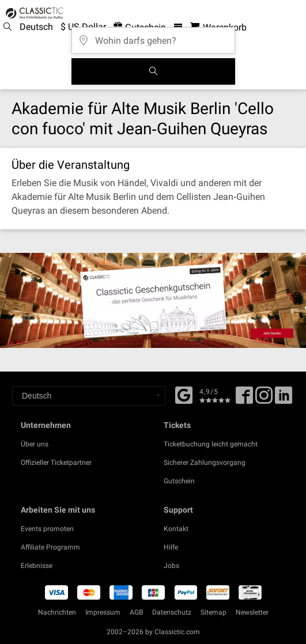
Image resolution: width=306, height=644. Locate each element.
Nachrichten (57, 612)
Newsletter (252, 612)
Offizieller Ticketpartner (56, 463)
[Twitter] (264, 399)
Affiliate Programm (50, 547)
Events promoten (47, 529)
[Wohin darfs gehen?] (153, 37)
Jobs (171, 566)
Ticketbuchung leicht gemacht (211, 444)
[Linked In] (284, 399)
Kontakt (176, 529)
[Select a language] (89, 396)
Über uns (35, 444)
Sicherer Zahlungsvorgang (205, 463)
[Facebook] (184, 394)
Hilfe (171, 547)
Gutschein (179, 481)
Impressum (103, 612)
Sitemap (214, 612)
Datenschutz (172, 612)
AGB (136, 612)
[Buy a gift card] (153, 300)
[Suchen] (153, 71)
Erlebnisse (37, 566)
